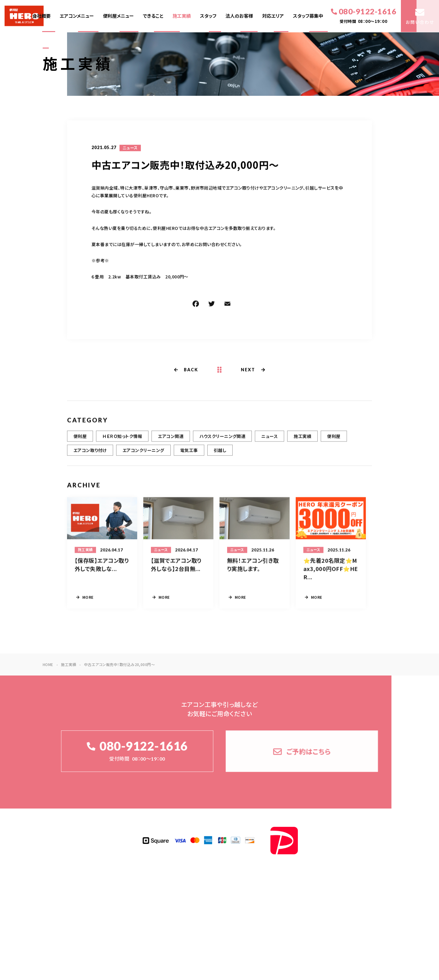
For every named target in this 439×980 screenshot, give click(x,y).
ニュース (130, 149)
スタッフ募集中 (308, 16)
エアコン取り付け (90, 454)
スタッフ (208, 16)
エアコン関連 (171, 440)
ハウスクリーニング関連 (222, 440)
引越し (220, 454)
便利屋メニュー (118, 16)
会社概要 (41, 16)
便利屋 (80, 440)
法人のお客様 (239, 16)
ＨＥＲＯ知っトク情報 (122, 440)
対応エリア (273, 16)
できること (153, 16)
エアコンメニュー (77, 16)
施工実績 (182, 16)
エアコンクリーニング (143, 454)
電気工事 (189, 454)
